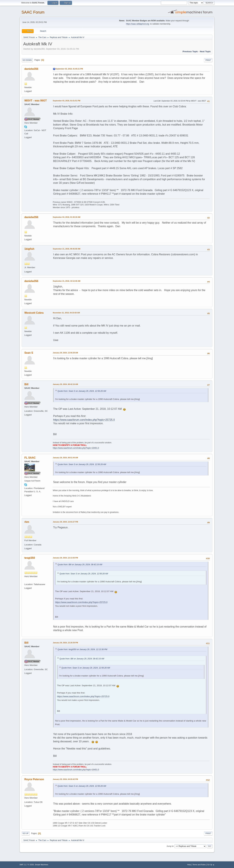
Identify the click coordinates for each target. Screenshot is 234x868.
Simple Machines (41, 865)
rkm (27, 522)
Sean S (29, 353)
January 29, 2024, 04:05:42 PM (65, 779)
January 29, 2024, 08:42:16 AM (65, 384)
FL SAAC (30, 458)
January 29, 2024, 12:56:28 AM (65, 353)
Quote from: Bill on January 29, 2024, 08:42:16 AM (80, 565)
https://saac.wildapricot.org (137, 24)
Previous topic (190, 51)
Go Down (27, 60)
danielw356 (31, 69)
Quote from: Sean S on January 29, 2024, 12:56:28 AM (82, 391)
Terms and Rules (199, 865)
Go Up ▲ (211, 865)
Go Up (26, 833)
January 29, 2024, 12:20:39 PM (65, 643)
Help (189, 865)
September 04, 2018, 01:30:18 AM (67, 217)
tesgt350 (30, 558)
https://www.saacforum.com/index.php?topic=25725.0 (84, 420)
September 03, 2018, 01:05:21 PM (69, 69)
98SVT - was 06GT (36, 101)
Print (208, 60)
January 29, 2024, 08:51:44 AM (65, 458)
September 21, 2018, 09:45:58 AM (67, 249)
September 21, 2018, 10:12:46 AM (67, 281)
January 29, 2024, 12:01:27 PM (65, 522)
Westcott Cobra (34, 313)
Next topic (205, 51)
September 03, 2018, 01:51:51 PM (67, 101)
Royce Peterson (34, 779)
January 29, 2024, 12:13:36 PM (65, 558)
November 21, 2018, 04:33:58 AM (66, 313)
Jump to (170, 846)
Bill (26, 384)
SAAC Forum (33, 12)
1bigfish (29, 249)
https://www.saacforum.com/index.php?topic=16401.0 (76, 448)
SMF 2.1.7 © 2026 (27, 865)
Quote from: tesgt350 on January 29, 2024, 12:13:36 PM (82, 649)
